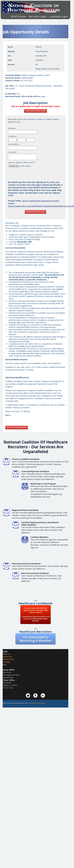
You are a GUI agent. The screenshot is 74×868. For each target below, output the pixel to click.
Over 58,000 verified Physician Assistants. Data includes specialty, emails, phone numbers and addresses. (40, 567)
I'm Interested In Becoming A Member (35, 639)
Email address (14, 144)
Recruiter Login (38, 16)
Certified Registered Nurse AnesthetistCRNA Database (40, 524)
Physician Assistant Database (26, 564)
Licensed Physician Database (35, 471)
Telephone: (13, 136)
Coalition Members (40, 537)
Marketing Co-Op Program (43, 484)
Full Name (12, 128)
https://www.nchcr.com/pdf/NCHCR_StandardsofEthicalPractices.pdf (41, 206)
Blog (5, 665)
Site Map (6, 662)
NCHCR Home (18, 16)
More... (9, 415)
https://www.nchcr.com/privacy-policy (41, 201)
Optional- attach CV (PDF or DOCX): (22, 162)
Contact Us (7, 657)
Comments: (12, 152)
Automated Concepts (37, 703)
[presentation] (36, 173)
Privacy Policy (8, 659)
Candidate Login (58, 16)
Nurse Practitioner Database (35, 573)
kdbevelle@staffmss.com (33, 96)
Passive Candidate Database (26, 459)
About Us (6, 654)
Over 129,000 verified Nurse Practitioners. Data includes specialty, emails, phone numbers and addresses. (42, 578)
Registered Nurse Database (25, 510)
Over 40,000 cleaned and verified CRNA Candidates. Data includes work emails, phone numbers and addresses (43, 530)
